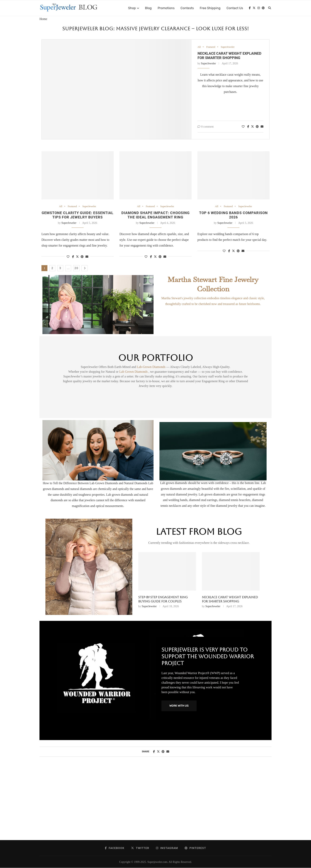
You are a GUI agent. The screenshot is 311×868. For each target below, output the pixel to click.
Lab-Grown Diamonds (152, 367)
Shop (132, 8)
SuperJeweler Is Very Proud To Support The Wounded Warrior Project (208, 656)
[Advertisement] (155, 802)
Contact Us (235, 8)
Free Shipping (210, 8)
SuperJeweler (228, 47)
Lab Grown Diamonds (134, 372)
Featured (211, 47)
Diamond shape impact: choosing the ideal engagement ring (155, 215)
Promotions (166, 8)
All (199, 47)
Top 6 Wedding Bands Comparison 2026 (233, 215)
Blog (148, 8)
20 (76, 268)
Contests (187, 8)
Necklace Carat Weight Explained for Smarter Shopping (229, 56)
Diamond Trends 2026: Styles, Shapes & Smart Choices (226, 599)
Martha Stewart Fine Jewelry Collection (213, 284)
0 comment (206, 127)
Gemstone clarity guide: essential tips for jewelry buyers (78, 215)
